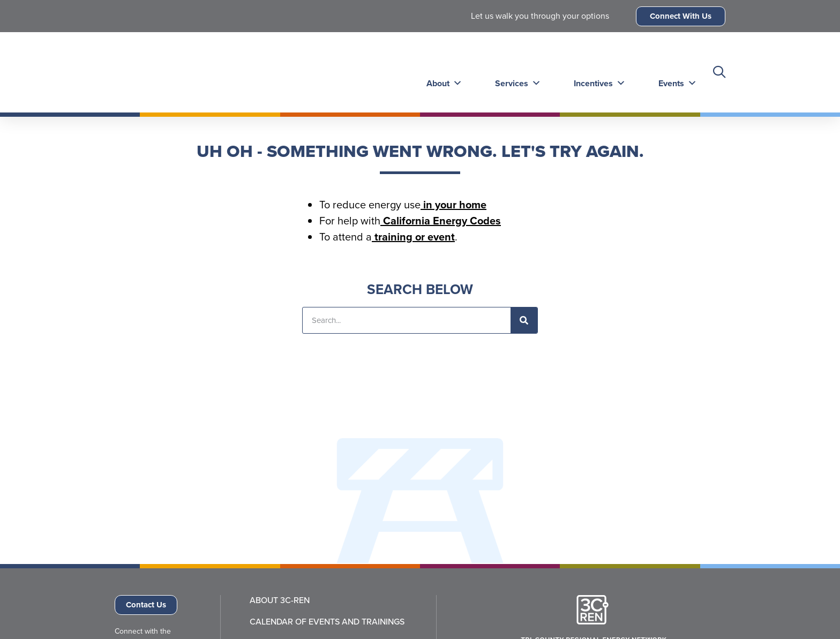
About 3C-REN (280, 600)
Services (515, 72)
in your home (453, 205)
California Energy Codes (441, 221)
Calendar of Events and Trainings (327, 622)
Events (672, 72)
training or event (413, 237)
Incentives (595, 72)
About (442, 72)
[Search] (524, 320)
